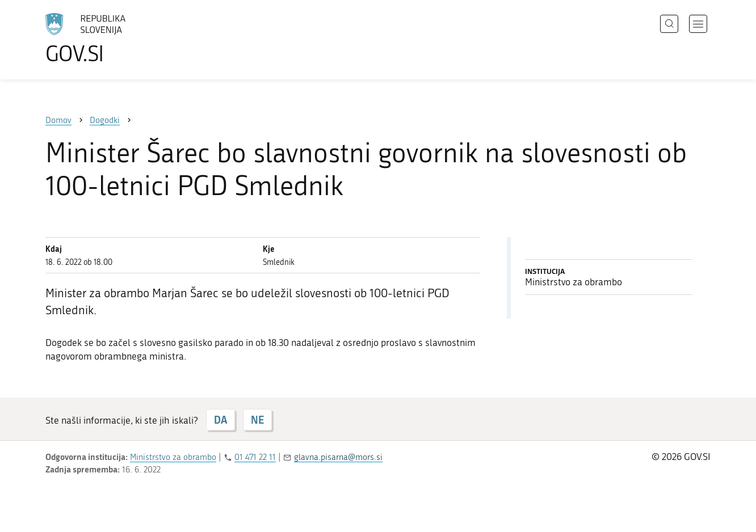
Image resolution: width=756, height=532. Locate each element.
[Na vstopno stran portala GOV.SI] (117, 39)
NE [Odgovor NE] (257, 420)
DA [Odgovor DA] (220, 420)
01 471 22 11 (255, 457)
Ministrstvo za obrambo (173, 457)
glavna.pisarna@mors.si (338, 457)
